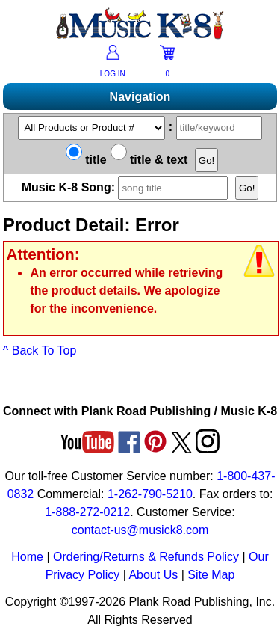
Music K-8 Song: (127, 187)
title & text (149, 160)
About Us (153, 575)
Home (27, 557)
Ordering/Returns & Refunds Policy (146, 557)
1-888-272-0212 (87, 512)
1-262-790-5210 (150, 494)
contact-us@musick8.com (140, 530)
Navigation (140, 97)
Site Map (211, 575)
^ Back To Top (40, 350)
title (86, 160)
